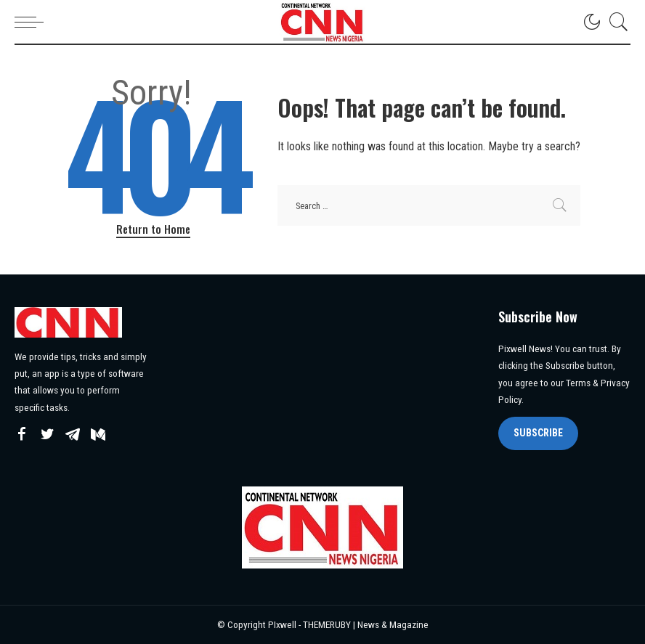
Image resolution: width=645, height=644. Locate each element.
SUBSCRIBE (538, 433)
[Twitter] (47, 435)
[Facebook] (22, 435)
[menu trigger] (33, 22)
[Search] (615, 22)
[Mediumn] (98, 435)
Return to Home (153, 229)
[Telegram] (73, 435)
